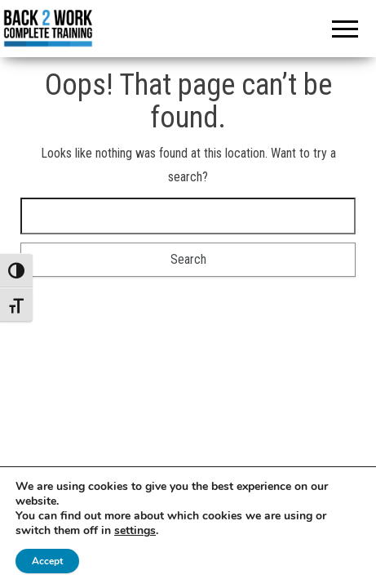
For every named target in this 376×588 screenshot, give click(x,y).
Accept (47, 561)
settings (135, 531)
